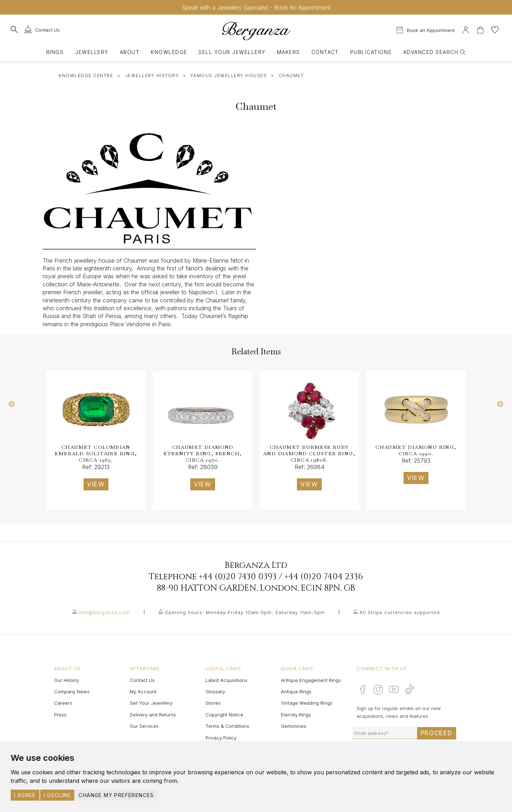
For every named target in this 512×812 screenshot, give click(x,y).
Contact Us (142, 680)
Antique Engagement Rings (311, 680)
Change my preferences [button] (116, 795)
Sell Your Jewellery (232, 52)
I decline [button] (57, 795)
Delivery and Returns (153, 715)
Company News (72, 692)
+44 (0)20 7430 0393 (238, 577)
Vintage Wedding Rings (307, 703)
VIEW (96, 484)
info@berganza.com (104, 612)
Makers (289, 52)
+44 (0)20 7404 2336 (324, 577)
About (130, 52)
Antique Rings (296, 692)
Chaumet (291, 76)
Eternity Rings (296, 715)
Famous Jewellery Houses (229, 76)
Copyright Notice (224, 715)
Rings (55, 52)
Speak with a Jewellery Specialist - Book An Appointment (256, 7)
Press (60, 715)
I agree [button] (25, 795)
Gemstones (294, 726)
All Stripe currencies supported (400, 612)
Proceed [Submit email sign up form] (437, 733)
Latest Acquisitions (226, 680)
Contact (325, 52)
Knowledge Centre (86, 76)
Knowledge (169, 52)
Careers (63, 703)
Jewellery (92, 52)
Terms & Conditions (227, 726)
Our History (66, 680)
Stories (213, 703)
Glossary (215, 692)
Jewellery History (152, 76)
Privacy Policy (221, 738)
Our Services (144, 726)
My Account (143, 692)
